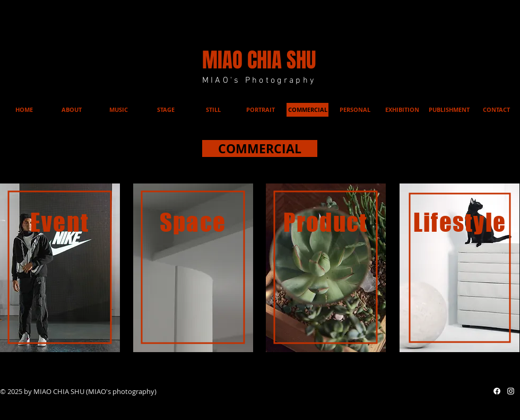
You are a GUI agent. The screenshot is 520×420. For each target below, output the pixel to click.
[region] (60, 268)
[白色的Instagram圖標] (511, 391)
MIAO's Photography (259, 81)
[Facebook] (497, 391)
